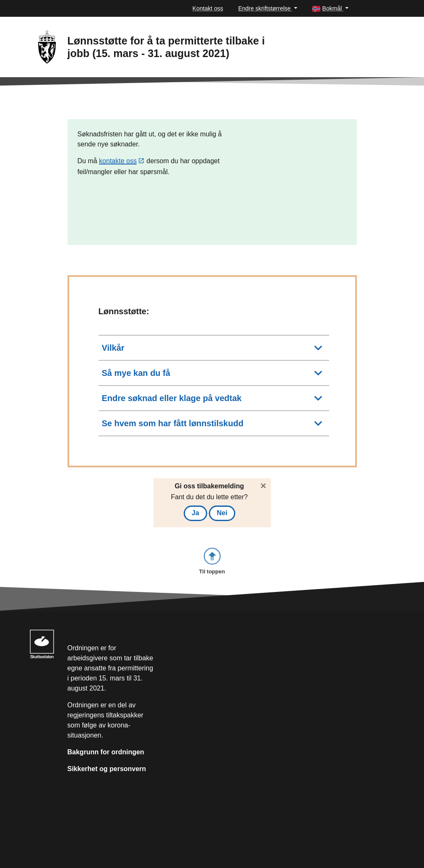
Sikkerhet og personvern (107, 769)
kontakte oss (118, 161)
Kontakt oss (208, 8)
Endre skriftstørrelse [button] (265, 8)
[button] (330, 9)
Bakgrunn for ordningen (106, 752)
